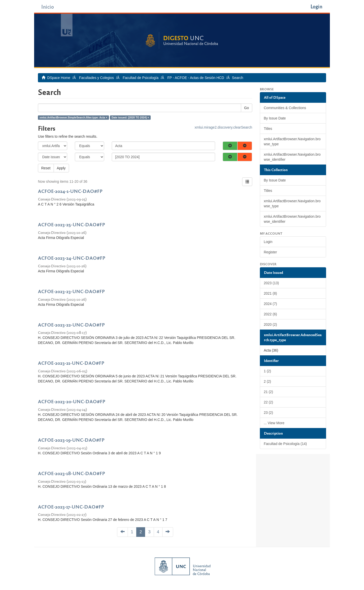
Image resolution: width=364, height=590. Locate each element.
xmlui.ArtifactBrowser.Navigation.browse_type (292, 141)
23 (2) (269, 413)
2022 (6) (270, 314)
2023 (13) (271, 283)
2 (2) (268, 381)
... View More (274, 423)
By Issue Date (275, 118)
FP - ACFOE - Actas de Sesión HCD (196, 78)
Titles (268, 129)
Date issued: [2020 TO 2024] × (130, 117)
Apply (61, 168)
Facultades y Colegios (97, 78)
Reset (46, 168)
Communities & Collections (285, 108)
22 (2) (269, 402)
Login (268, 242)
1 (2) (268, 371)
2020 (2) (270, 324)
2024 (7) (270, 304)
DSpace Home (59, 78)
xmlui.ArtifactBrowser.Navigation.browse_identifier (292, 157)
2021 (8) (270, 293)
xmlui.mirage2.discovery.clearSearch (223, 127)
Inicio (48, 6)
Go (247, 108)
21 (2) (269, 392)
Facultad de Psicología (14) (285, 444)
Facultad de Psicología (141, 78)
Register (270, 252)
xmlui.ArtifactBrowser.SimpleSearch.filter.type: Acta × (73, 117)
